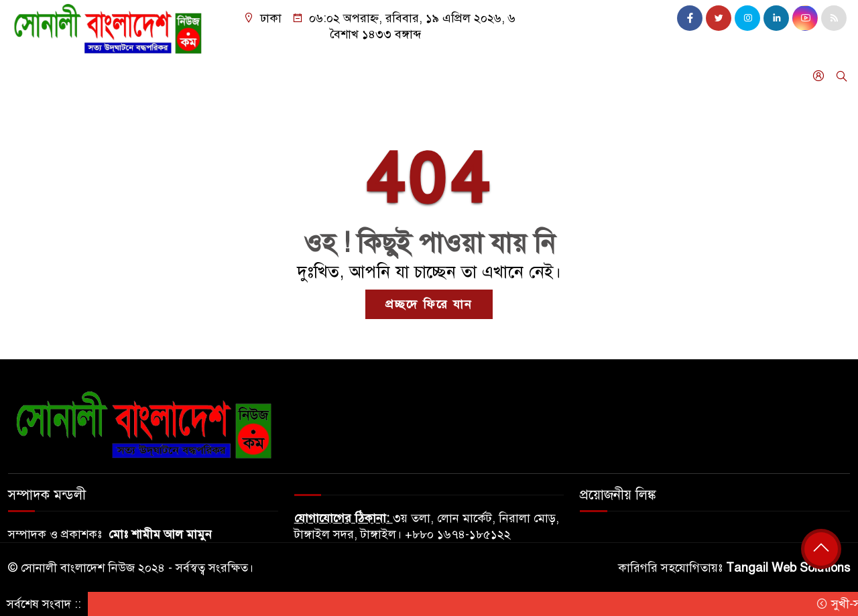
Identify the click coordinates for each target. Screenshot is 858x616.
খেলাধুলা (253, 76)
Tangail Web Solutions (788, 568)
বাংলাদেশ (37, 76)
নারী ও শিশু (545, 76)
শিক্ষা (407, 76)
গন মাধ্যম (665, 76)
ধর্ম (372, 76)
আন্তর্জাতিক (190, 76)
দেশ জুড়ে (112, 76)
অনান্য (29, 111)
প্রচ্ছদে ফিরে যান (429, 304)
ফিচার (319, 76)
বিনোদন (607, 76)
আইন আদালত (469, 76)
